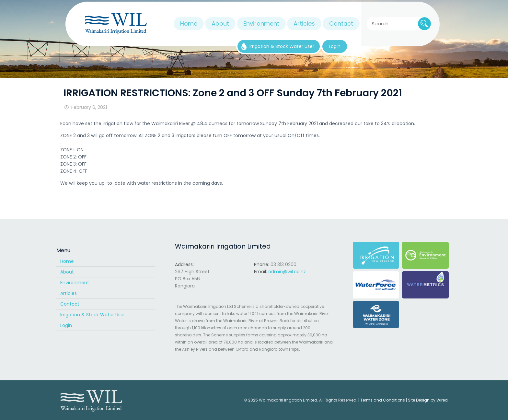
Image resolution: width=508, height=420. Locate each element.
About (67, 272)
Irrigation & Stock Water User (93, 315)
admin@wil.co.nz (287, 272)
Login (66, 325)
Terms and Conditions (383, 400)
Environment (75, 283)
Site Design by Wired (428, 400)
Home (67, 261)
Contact (70, 304)
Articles (69, 293)
